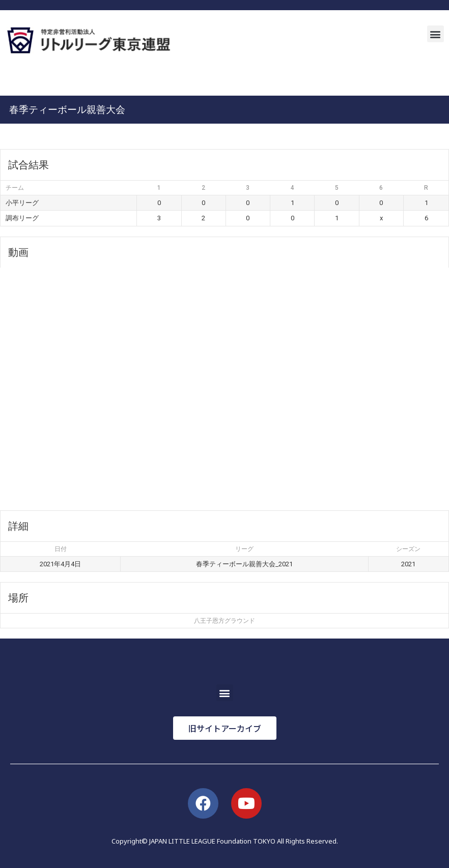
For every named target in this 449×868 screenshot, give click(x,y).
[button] (436, 34)
